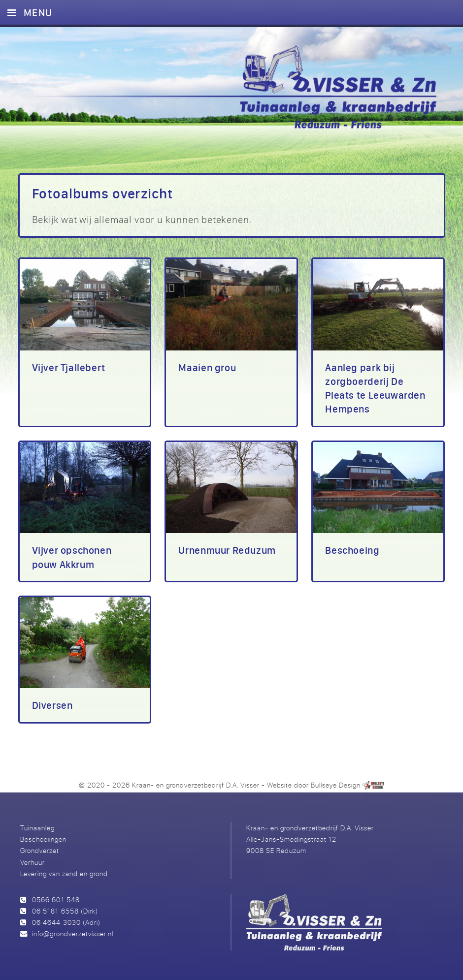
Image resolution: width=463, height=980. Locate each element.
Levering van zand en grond (64, 873)
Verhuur (33, 862)
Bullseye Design (336, 785)
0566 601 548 (56, 900)
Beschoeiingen (43, 839)
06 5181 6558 (55, 911)
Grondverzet (40, 850)
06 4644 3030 (56, 922)
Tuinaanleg (37, 828)
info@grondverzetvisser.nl (72, 933)
